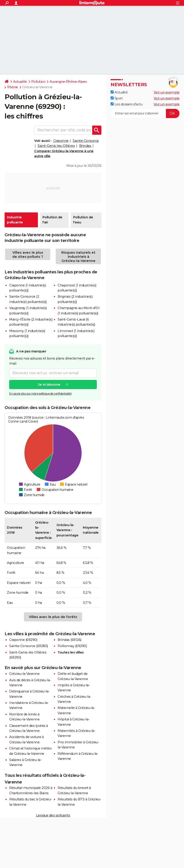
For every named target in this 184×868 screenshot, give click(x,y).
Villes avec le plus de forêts (53, 617)
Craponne (61, 141)
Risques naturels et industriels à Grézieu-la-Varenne (78, 257)
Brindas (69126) (70, 640)
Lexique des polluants (53, 815)
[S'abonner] (145, 113)
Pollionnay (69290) (72, 646)
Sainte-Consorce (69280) (29, 646)
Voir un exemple (167, 92)
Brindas (85, 146)
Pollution (38, 82)
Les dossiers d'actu (127, 104)
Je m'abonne (49, 384)
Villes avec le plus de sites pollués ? (28, 255)
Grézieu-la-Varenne (24, 674)
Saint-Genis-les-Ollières (56, 146)
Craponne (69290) (23, 640)
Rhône (13, 87)
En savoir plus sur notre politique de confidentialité (40, 393)
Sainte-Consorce (86, 141)
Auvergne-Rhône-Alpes (68, 82)
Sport (117, 98)
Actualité (20, 82)
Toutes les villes (71, 652)
